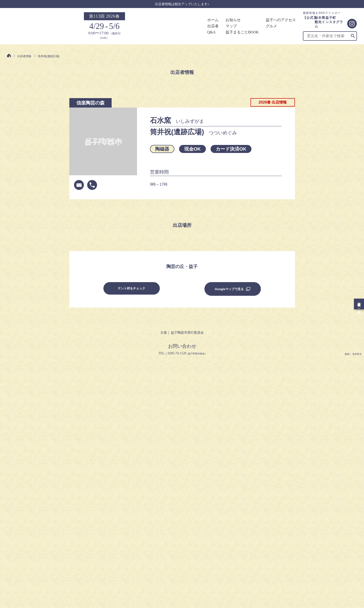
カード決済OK (231, 149)
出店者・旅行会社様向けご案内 (360, 304)
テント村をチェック (131, 288)
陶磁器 (162, 149)
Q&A (211, 32)
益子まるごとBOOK (242, 32)
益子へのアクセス (281, 20)
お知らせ (233, 20)
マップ (231, 26)
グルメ (271, 26)
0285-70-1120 (177, 353)
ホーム (213, 20)
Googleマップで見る (229, 289)
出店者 (213, 26)
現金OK (192, 149)
